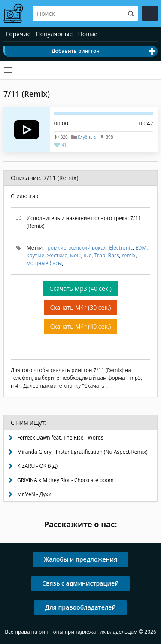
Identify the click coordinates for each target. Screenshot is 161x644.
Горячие (18, 34)
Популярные (54, 34)
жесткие (57, 255)
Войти (150, 13)
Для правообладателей (80, 607)
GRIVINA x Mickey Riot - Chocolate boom (65, 480)
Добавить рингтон (76, 51)
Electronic (121, 248)
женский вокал (88, 248)
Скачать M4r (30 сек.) (81, 307)
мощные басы (44, 263)
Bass (114, 255)
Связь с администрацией (80, 583)
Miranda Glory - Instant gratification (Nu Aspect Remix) (82, 452)
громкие (56, 248)
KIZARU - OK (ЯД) (37, 466)
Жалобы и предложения (81, 559)
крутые (35, 255)
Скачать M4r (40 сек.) (81, 326)
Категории (8, 70)
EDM (141, 248)
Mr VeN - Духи (34, 494)
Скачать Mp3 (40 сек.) (80, 288)
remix (129, 255)
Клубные (87, 137)
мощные (81, 255)
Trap (100, 255)
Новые (87, 34)
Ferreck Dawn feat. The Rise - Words (60, 438)
